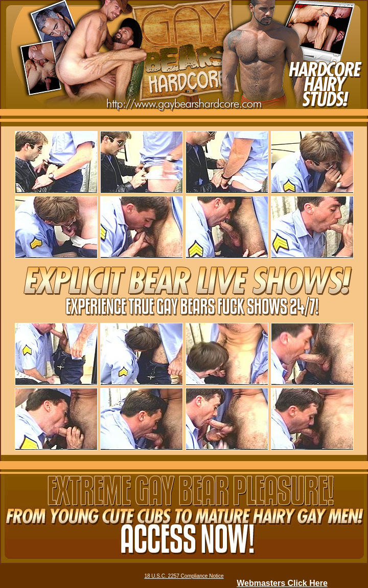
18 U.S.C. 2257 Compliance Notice (184, 576)
